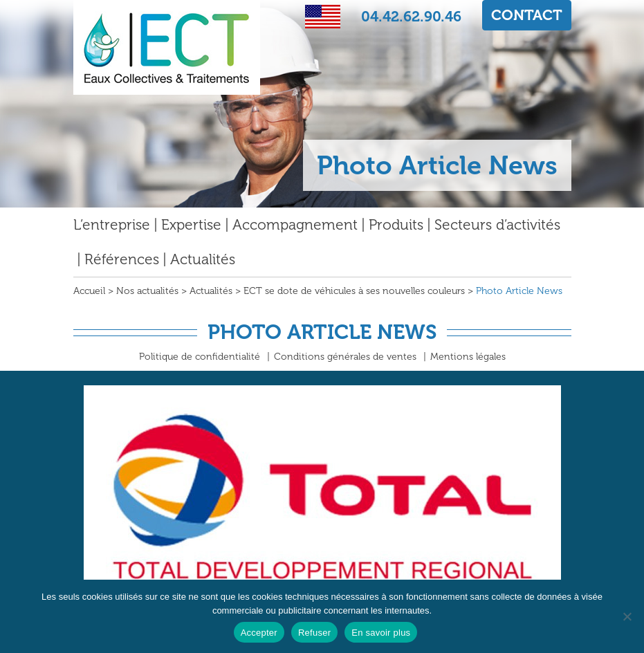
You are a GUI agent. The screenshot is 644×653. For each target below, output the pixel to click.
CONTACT (527, 15)
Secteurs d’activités (497, 224)
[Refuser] (627, 616)
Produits (396, 224)
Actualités (203, 259)
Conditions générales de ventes (345, 357)
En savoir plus (381, 633)
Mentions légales (468, 357)
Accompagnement (295, 224)
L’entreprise (112, 224)
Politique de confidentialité (200, 357)
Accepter (259, 633)
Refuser (314, 633)
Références (122, 259)
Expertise (191, 224)
